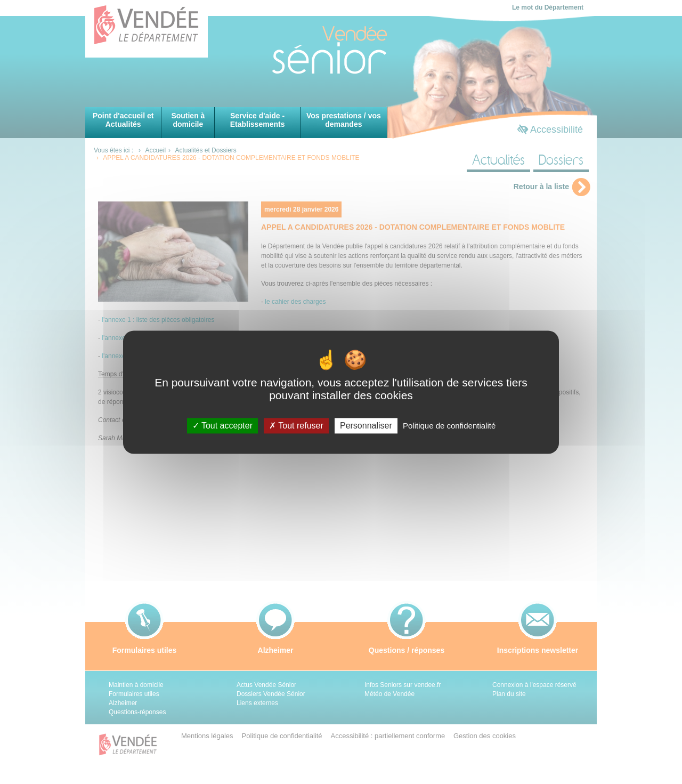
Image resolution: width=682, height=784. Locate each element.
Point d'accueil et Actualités (123, 120)
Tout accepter (222, 426)
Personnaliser (366, 426)
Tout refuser (296, 426)
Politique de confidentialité (449, 426)
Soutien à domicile (188, 120)
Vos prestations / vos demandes (344, 120)
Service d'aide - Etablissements (258, 120)
